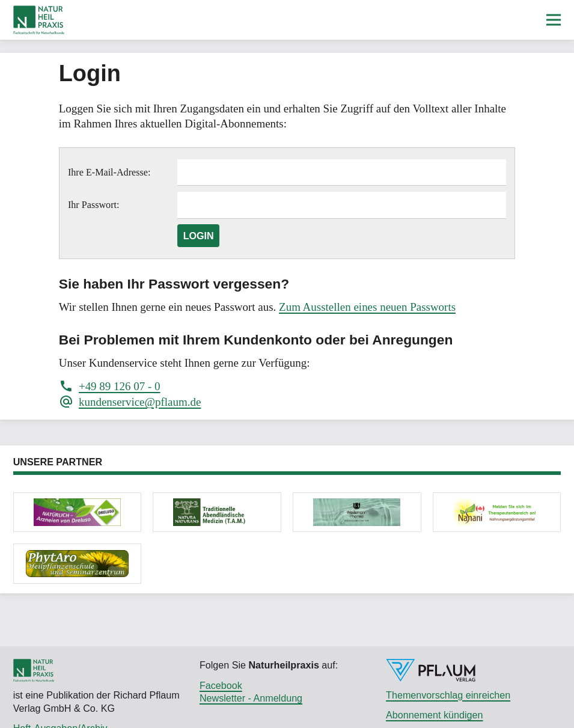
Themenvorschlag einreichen (448, 695)
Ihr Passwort (92, 205)
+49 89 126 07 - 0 (120, 386)
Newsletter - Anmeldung (251, 698)
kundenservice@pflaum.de (140, 402)
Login (199, 236)
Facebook (221, 685)
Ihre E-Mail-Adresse (108, 172)
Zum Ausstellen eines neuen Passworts (367, 307)
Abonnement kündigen (434, 715)
